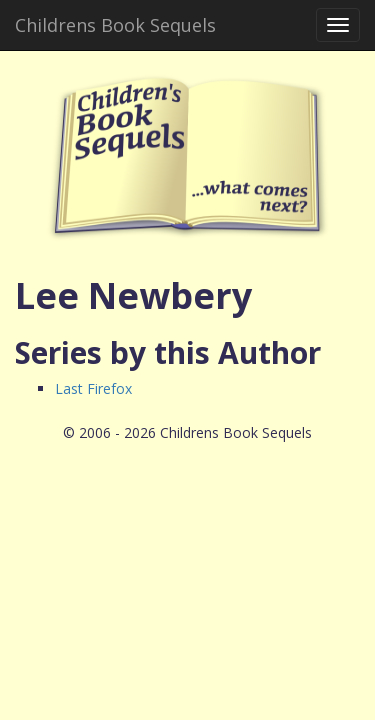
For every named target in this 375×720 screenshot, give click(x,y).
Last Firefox (93, 388)
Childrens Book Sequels (115, 25)
